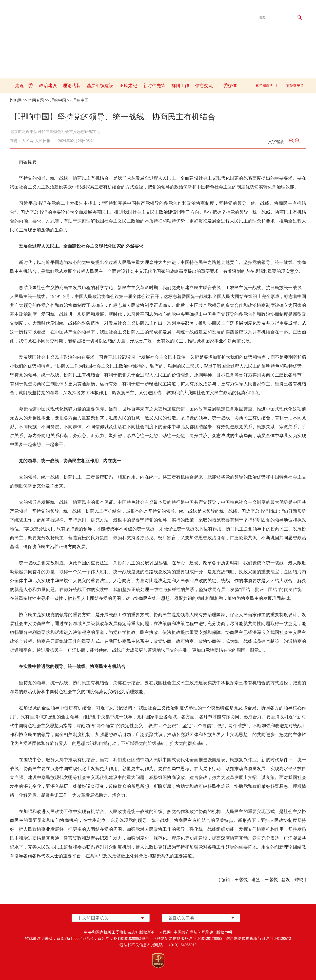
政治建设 (48, 86)
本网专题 (36, 100)
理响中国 (58, 100)
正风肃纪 (128, 86)
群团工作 (180, 86)
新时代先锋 (154, 86)
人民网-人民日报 (36, 141)
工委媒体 (228, 86)
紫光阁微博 (264, 85)
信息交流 (204, 86)
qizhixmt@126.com (272, 7)
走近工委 (24, 86)
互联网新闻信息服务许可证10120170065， (189, 938)
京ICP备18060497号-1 (75, 938)
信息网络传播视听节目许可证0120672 (258, 938)
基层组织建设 (100, 86)
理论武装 (72, 86)
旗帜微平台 (295, 85)
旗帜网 (16, 100)
